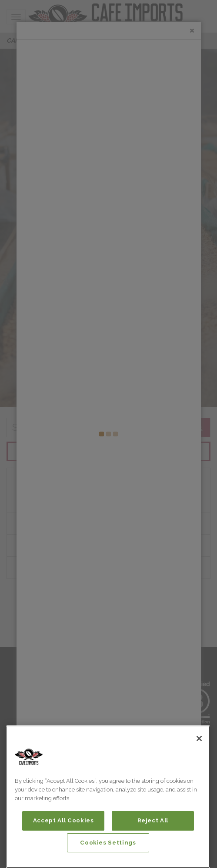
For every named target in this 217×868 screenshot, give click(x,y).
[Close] (199, 738)
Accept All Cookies (63, 820)
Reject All (153, 820)
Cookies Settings (108, 843)
